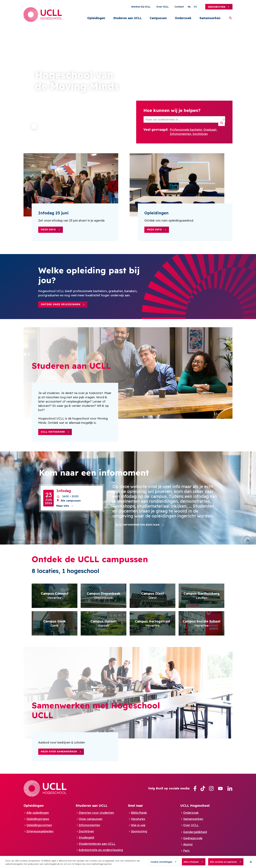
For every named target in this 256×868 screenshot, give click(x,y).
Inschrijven (217, 7)
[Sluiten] (251, 862)
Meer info (48, 230)
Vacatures (138, 819)
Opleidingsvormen (39, 825)
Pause (34, 126)
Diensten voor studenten (96, 813)
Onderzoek (183, 18)
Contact (179, 7)
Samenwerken (210, 18)
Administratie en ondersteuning (101, 850)
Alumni (188, 844)
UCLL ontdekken (53, 432)
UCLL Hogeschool (195, 806)
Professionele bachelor (186, 130)
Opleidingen (96, 18)
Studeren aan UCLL (127, 18)
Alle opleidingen (38, 813)
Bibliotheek (139, 813)
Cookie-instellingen (161, 862)
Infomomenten (180, 134)
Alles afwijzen (191, 862)
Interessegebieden (40, 831)
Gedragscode (193, 838)
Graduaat (210, 130)
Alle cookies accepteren (223, 862)
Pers (186, 851)
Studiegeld (86, 838)
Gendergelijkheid (195, 832)
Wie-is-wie (138, 825)
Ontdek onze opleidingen (61, 304)
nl (189, 7)
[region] (128, 862)
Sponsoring (139, 831)
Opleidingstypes (38, 819)
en (195, 7)
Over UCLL (163, 7)
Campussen (158, 18)
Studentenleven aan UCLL (97, 844)
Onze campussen (91, 819)
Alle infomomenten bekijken (137, 525)
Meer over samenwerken (59, 752)
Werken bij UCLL (141, 7)
